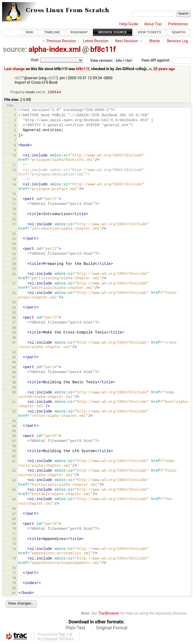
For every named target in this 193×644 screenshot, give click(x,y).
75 (14, 559)
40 (14, 338)
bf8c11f (103, 49)
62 (14, 471)
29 (14, 269)
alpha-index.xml (55, 49)
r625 (51, 78)
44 (14, 363)
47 (14, 378)
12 (14, 170)
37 (14, 323)
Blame (155, 41)
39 (14, 333)
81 (14, 594)
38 (14, 328)
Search (179, 32)
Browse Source (113, 32)
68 (14, 519)
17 (14, 205)
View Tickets (149, 32)
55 (14, 431)
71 (14, 534)
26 (14, 254)
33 (14, 303)
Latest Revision (96, 41)
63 (14, 481)
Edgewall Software (58, 639)
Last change (14, 69)
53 (14, 421)
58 (14, 446)
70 (14, 529)
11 (14, 165)
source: (15, 49)
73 (14, 544)
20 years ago (164, 69)
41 (14, 343)
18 (14, 209)
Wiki (30, 32)
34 (14, 308)
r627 (18, 78)
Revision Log (178, 41)
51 (14, 402)
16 (14, 200)
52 (14, 412)
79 (14, 583)
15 (14, 194)
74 (14, 549)
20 (14, 220)
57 (14, 442)
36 (14, 318)
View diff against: (166, 60)
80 (14, 589)
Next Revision (126, 41)
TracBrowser (109, 614)
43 (14, 358)
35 (14, 313)
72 (14, 539)
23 (14, 239)
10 (14, 156)
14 (14, 185)
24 (14, 244)
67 (14, 514)
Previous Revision (61, 41)
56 (14, 436)
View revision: (102, 60)
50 (14, 393)
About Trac (153, 24)
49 (14, 388)
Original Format (112, 628)
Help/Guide (129, 24)
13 (14, 180)
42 (14, 353)
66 (14, 509)
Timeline (52, 32)
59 (14, 451)
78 (14, 578)
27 (14, 259)
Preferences (178, 24)
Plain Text (75, 628)
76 (14, 569)
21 (14, 225)
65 (14, 500)
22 (14, 234)
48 (14, 383)
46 (14, 373)
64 (14, 490)
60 (14, 457)
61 (14, 462)
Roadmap (79, 32)
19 (14, 214)
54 (14, 426)
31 (14, 284)
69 (14, 524)
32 (14, 293)
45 (14, 368)
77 (14, 573)
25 (14, 249)
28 (14, 264)
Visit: (35, 60)
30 (14, 274)
